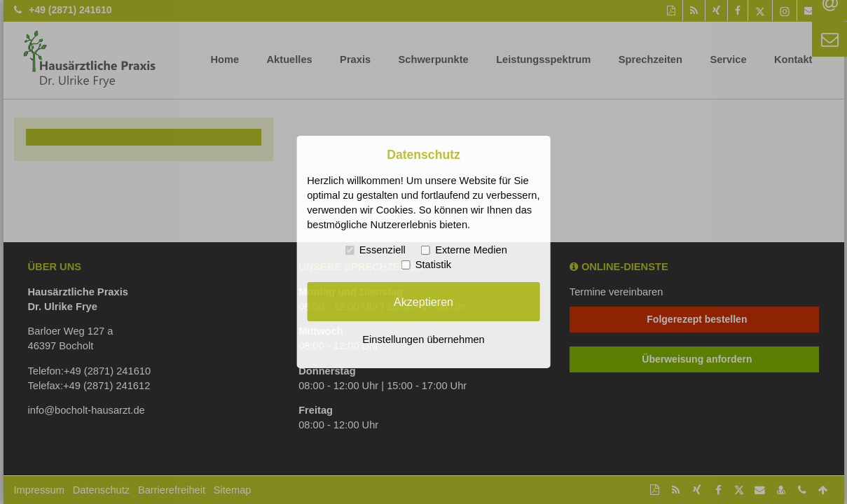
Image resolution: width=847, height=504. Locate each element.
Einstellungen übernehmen (423, 339)
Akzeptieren (423, 301)
